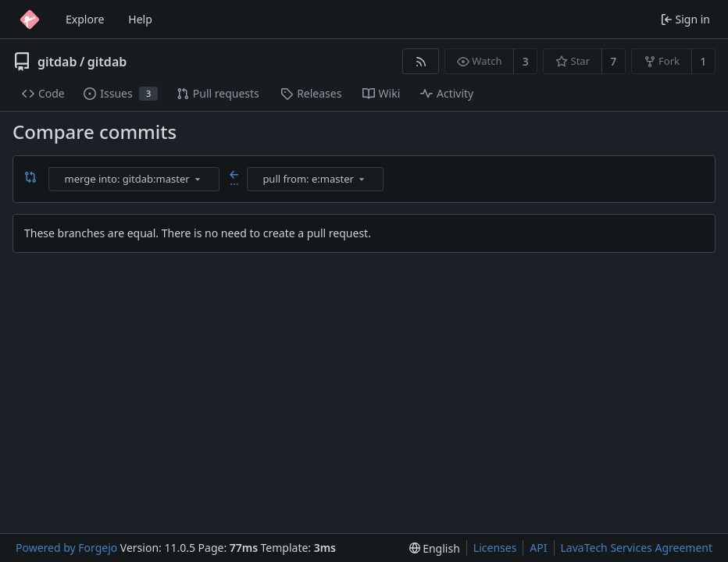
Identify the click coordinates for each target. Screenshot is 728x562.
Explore (85, 19)
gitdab (57, 62)
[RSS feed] (421, 61)
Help (140, 19)
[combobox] (135, 179)
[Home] (30, 20)
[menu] (198, 179)
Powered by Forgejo (66, 548)
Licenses (495, 548)
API (538, 548)
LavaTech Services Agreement (637, 548)
